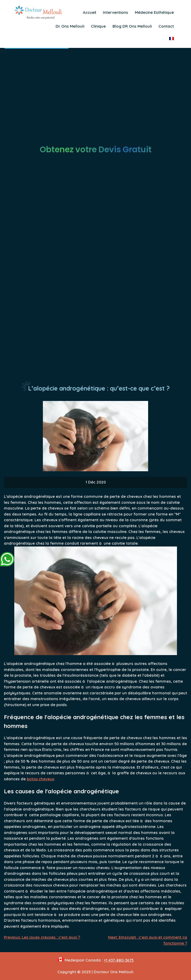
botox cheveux (40, 779)
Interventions (116, 12)
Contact (166, 26)
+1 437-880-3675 (119, 960)
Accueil (90, 12)
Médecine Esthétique (154, 12)
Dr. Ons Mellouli (70, 26)
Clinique (98, 26)
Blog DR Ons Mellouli (132, 26)
